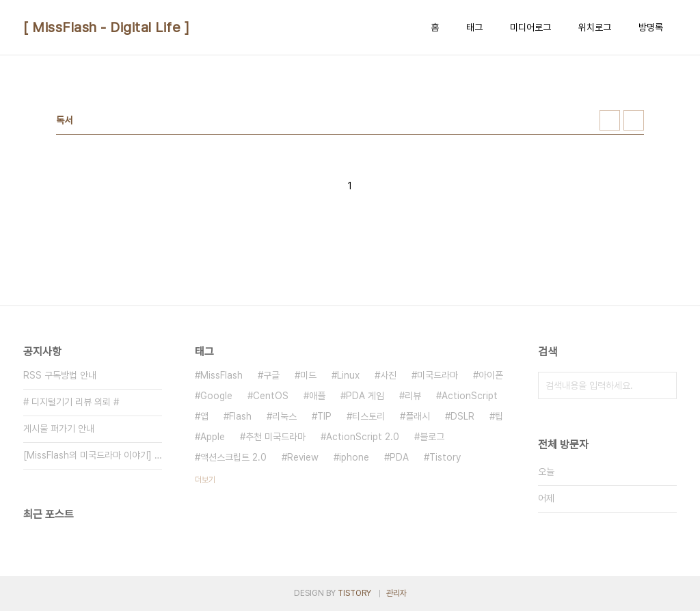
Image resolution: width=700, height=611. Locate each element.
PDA (399, 457)
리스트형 (634, 120)
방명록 (651, 27)
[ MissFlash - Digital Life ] (106, 27)
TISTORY (354, 593)
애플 (317, 396)
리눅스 (284, 416)
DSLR (462, 416)
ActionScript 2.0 (363, 437)
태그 (474, 27)
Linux (348, 375)
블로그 (432, 437)
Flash (240, 416)
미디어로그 (530, 27)
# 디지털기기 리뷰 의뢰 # (71, 402)
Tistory (445, 457)
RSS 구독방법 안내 (60, 375)
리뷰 (413, 396)
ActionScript (470, 396)
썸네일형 (610, 120)
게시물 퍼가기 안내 (59, 429)
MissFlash (221, 375)
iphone (354, 457)
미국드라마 (437, 375)
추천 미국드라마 (275, 437)
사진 (388, 375)
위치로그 (595, 27)
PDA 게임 (365, 396)
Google (216, 396)
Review (303, 457)
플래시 (418, 416)
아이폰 (491, 375)
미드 (308, 375)
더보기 (205, 480)
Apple (213, 437)
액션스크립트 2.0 (233, 457)
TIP (324, 416)
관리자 (396, 593)
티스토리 (368, 416)
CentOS (271, 396)
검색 (663, 385)
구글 (271, 375)
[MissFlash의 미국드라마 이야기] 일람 (93, 455)
